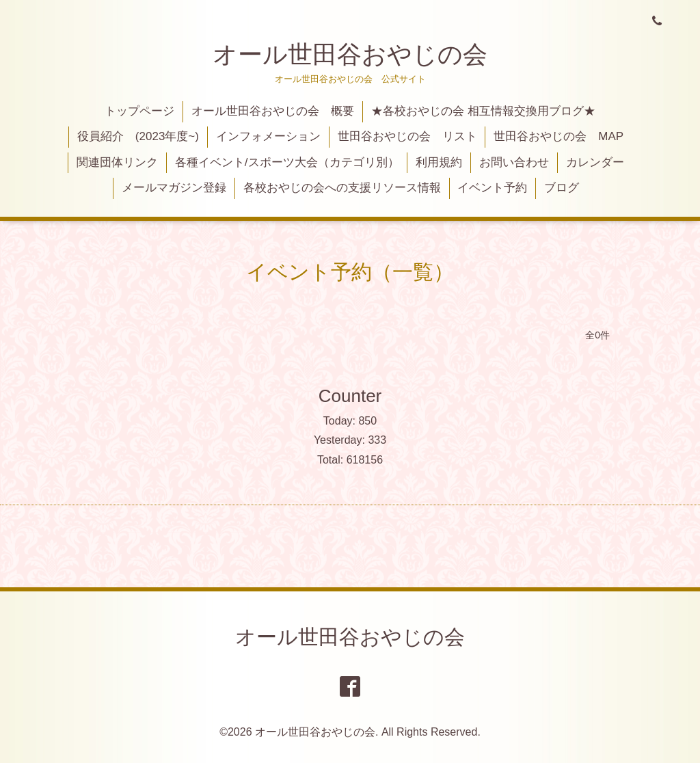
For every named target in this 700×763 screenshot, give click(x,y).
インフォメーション (268, 136)
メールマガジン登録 (174, 188)
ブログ (562, 188)
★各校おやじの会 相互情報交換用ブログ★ (483, 111)
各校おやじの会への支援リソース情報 (342, 188)
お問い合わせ (514, 162)
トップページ (139, 111)
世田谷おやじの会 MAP (558, 136)
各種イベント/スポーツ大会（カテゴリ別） (287, 162)
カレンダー (595, 162)
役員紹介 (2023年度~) (138, 136)
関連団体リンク (117, 162)
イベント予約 (492, 188)
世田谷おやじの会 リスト (407, 136)
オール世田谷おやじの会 (350, 54)
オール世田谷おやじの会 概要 (273, 111)
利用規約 (439, 162)
